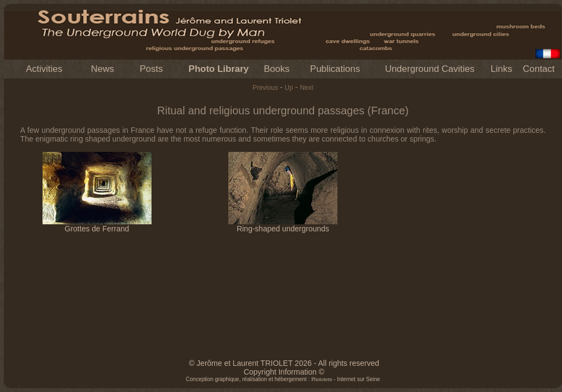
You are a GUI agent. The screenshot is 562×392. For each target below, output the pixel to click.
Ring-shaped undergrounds (283, 225)
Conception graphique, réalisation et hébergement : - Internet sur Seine (283, 379)
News (103, 69)
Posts (151, 69)
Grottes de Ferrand (97, 225)
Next (307, 88)
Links (501, 69)
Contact (539, 69)
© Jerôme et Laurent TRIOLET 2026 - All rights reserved (284, 363)
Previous (265, 88)
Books (277, 69)
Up (289, 88)
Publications (335, 69)
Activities (44, 69)
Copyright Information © (284, 372)
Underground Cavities (430, 69)
